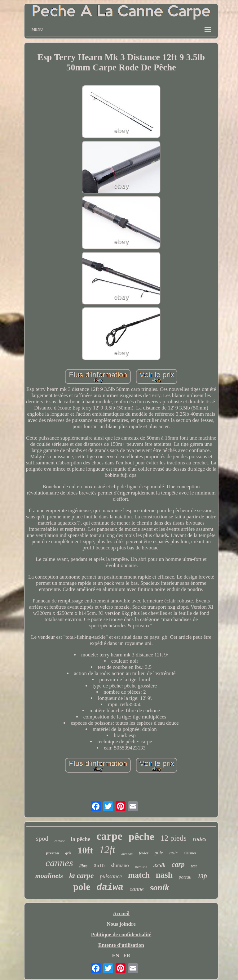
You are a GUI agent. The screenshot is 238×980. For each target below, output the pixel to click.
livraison (141, 867)
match (139, 875)
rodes (200, 839)
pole (82, 887)
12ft (107, 850)
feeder (144, 853)
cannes (59, 863)
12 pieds (174, 838)
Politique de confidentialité (121, 935)
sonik (160, 887)
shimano (120, 865)
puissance (111, 876)
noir (173, 853)
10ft (85, 850)
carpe (109, 836)
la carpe (81, 875)
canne (137, 889)
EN (116, 956)
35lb (99, 866)
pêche (141, 837)
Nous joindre (121, 924)
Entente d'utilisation (121, 945)
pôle (159, 853)
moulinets (49, 876)
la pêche (81, 839)
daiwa (110, 887)
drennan (127, 854)
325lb (159, 865)
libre (83, 866)
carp (178, 864)
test (194, 866)
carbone (60, 841)
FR (127, 956)
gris (68, 853)
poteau (185, 877)
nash (164, 875)
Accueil (121, 913)
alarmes (190, 853)
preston (52, 853)
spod (42, 839)
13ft (203, 876)
